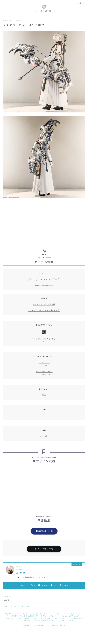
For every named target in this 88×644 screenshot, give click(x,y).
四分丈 (43, 620)
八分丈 (27, 623)
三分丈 (62, 625)
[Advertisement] (44, 229)
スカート (35, 623)
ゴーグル (43, 622)
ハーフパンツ (14, 622)
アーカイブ (8, 602)
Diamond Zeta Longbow (44, 289)
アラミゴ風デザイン (15, 620)
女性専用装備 (34, 620)
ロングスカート (45, 623)
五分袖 (55, 623)
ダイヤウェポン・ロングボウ (44, 284)
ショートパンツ (65, 623)
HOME (5, 612)
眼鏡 (26, 620)
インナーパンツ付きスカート (57, 620)
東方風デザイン (33, 622)
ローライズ (78, 618)
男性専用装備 (26, 625)
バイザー (17, 625)
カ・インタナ (44, 366)
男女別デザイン (10, 623)
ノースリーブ (68, 618)
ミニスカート (71, 625)
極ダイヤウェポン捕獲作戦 (44, 309)
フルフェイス (53, 625)
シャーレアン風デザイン (39, 618)
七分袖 (71, 620)
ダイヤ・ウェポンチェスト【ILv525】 (44, 315)
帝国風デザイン (78, 623)
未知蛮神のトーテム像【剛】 (44, 343)
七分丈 (51, 622)
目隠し (20, 623)
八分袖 (23, 622)
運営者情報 (8, 618)
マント (52, 618)
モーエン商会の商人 (44, 376)
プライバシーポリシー (22, 618)
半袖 (78, 620)
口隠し (76, 622)
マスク (59, 618)
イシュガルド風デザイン (64, 622)
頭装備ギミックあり (40, 625)
